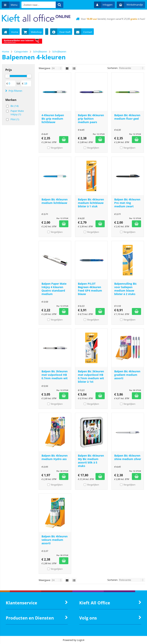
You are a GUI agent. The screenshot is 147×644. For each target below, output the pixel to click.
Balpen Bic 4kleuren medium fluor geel (127, 117)
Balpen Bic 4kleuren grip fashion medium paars (91, 119)
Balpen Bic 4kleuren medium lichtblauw (55, 201)
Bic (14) (15, 106)
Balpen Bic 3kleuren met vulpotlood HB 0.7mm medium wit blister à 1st (91, 376)
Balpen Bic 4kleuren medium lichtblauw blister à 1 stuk (91, 203)
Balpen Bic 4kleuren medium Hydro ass (55, 457)
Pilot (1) (15, 119)
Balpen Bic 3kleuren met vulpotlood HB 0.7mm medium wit (55, 375)
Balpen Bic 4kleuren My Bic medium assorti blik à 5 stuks (91, 461)
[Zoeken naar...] (60, 5)
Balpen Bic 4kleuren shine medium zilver (128, 457)
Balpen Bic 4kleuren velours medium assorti (55, 540)
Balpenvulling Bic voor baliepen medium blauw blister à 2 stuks (125, 289)
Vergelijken (57, 148)
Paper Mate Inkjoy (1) (17, 113)
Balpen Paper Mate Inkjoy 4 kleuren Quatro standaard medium (54, 289)
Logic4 (81, 640)
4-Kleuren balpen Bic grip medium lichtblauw (53, 119)
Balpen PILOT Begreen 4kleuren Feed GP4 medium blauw (90, 289)
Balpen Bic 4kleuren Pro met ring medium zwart (127, 203)
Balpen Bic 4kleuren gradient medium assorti (127, 375)
